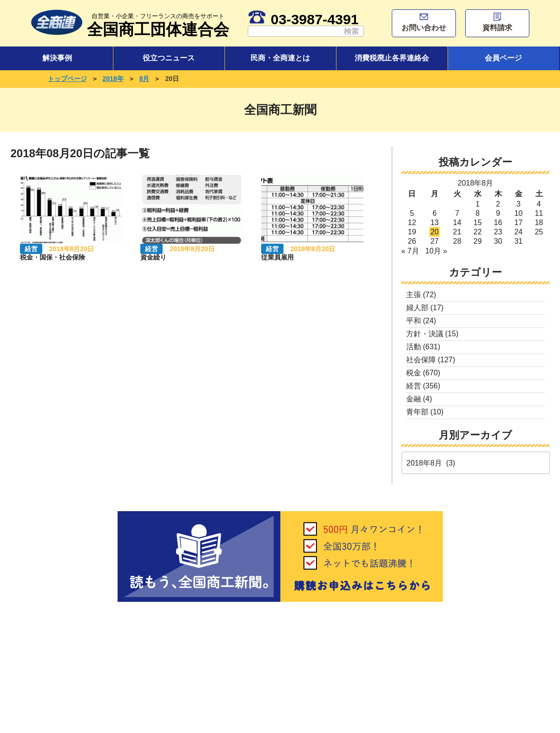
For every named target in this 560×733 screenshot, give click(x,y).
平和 (414, 321)
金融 (414, 399)
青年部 (417, 412)
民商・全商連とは (280, 58)
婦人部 (417, 308)
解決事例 (57, 58)
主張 (414, 295)
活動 (414, 347)
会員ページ (503, 58)
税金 (414, 373)
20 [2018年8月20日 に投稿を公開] (435, 232)
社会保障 (421, 360)
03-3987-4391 (303, 19)
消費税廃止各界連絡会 (392, 58)
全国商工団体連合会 (158, 24)
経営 (414, 386)
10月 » (436, 251)
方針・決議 (425, 334)
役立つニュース (169, 58)
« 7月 (410, 251)
